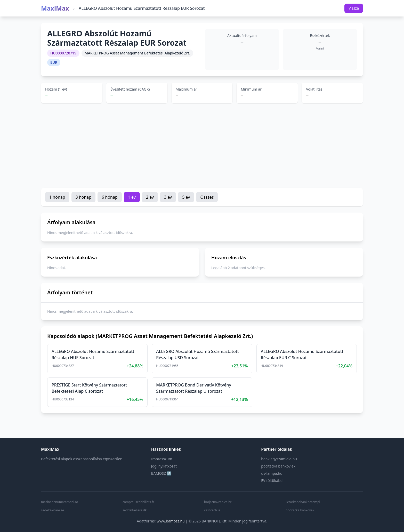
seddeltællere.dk (135, 510)
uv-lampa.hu (272, 473)
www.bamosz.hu (171, 521)
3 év (168, 197)
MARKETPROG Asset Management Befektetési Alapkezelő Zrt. (137, 53)
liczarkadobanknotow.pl (303, 502)
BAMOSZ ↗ (161, 473)
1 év (132, 197)
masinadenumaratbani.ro (59, 502)
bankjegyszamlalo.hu (279, 459)
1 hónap (57, 197)
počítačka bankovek (300, 510)
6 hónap (110, 197)
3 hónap (84, 197)
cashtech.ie (212, 510)
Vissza (354, 8)
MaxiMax (55, 8)
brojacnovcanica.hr (218, 502)
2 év (150, 197)
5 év (186, 197)
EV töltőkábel (272, 481)
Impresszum (162, 459)
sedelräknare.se (52, 510)
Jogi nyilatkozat (164, 466)
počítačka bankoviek (278, 466)
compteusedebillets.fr (138, 502)
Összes (207, 197)
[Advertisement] (202, 146)
